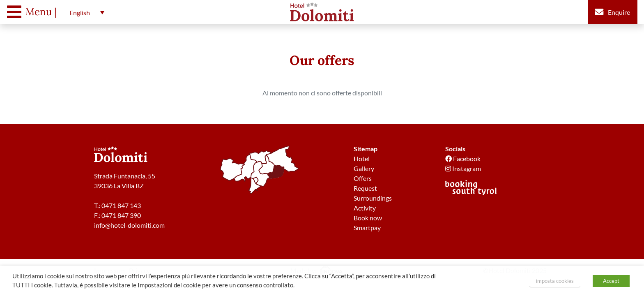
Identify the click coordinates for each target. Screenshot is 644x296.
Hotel (362, 158)
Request (365, 188)
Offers (363, 178)
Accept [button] (611, 281)
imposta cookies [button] (555, 281)
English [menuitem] (80, 13)
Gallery (364, 168)
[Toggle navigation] (34, 12)
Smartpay (367, 228)
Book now (368, 218)
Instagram (463, 168)
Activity (365, 208)
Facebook (463, 158)
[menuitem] (85, 12)
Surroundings (373, 198)
